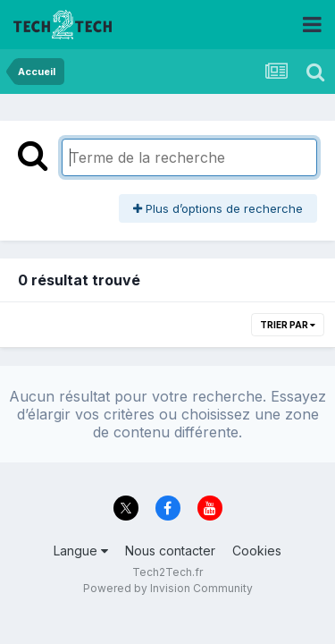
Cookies (257, 551)
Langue (81, 551)
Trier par (288, 325)
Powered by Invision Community (168, 588)
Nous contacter (170, 551)
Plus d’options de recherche (218, 208)
